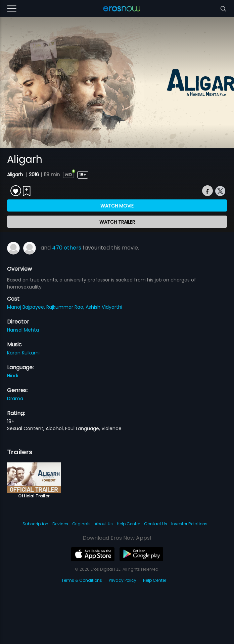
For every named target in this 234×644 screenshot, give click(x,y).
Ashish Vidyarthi (104, 307)
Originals (81, 524)
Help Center (128, 524)
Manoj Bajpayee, (27, 307)
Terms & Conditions (82, 580)
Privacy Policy (123, 580)
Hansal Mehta (23, 330)
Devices (60, 524)
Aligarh (16, 175)
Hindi (13, 376)
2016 (34, 175)
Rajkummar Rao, (66, 307)
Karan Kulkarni (23, 353)
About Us (104, 524)
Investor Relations (189, 524)
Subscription (35, 524)
